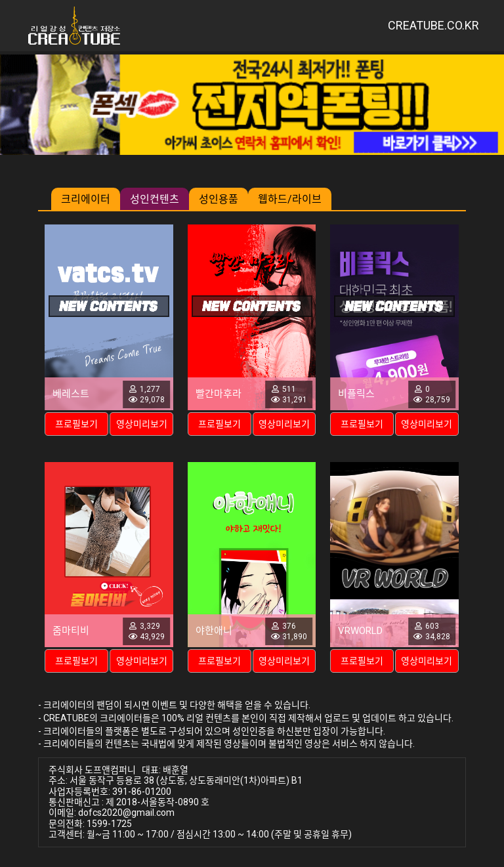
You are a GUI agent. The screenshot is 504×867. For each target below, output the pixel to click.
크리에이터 (86, 199)
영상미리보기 (142, 424)
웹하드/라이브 (290, 199)
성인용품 (219, 199)
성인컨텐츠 (155, 199)
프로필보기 (76, 424)
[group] (252, 105)
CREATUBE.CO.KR (433, 25)
